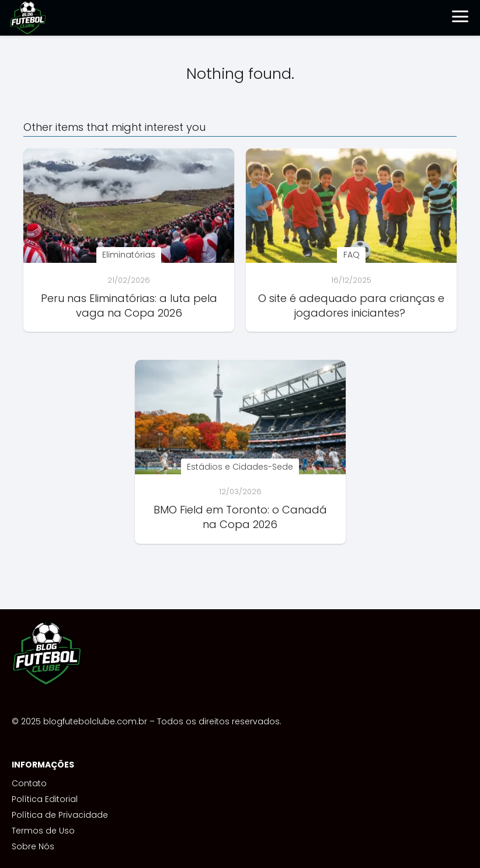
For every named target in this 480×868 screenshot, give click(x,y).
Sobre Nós (33, 846)
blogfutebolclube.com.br (95, 721)
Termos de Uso (43, 831)
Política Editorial (45, 799)
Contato (29, 783)
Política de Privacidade (60, 815)
